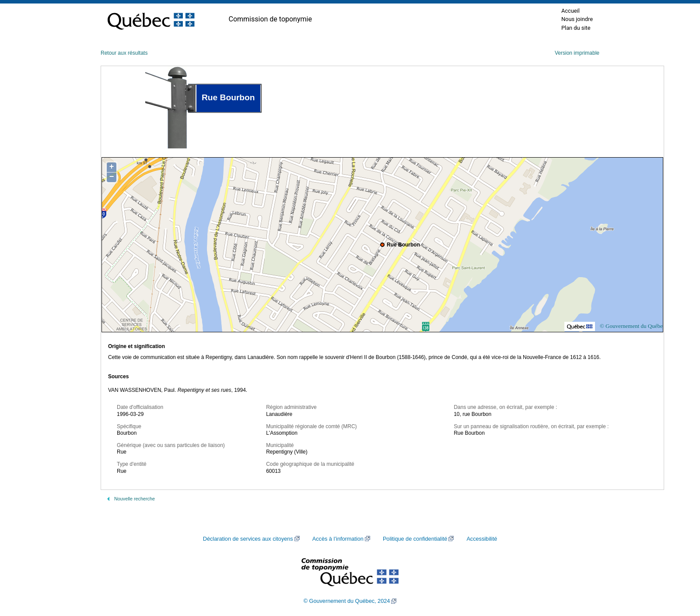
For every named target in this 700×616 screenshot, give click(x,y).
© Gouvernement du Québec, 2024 (347, 601)
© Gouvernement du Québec (633, 326)
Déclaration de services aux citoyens (248, 539)
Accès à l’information (338, 539)
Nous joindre (577, 19)
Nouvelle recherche (135, 499)
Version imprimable (577, 53)
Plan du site (576, 28)
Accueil (570, 11)
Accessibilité (482, 539)
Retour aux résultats (124, 53)
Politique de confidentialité (415, 539)
